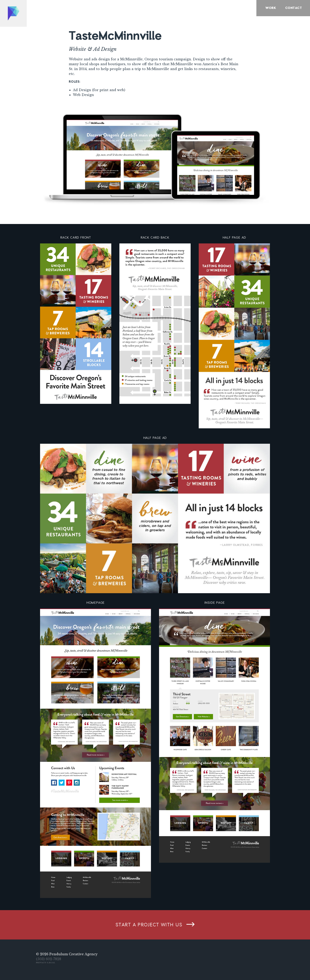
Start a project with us (149, 925)
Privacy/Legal (46, 963)
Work (271, 8)
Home (13, 13)
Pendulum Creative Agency (73, 954)
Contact (294, 8)
